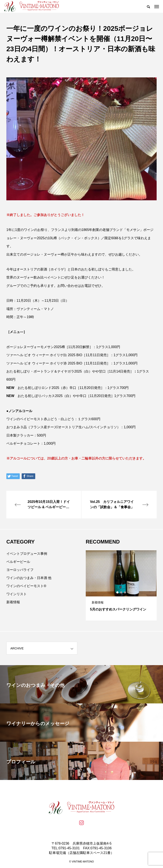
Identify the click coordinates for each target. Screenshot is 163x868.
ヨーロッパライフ (20, 570)
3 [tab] (125, 592)
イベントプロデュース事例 (27, 554)
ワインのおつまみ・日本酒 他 (29, 578)
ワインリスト (17, 594)
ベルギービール (18, 562)
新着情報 (13, 602)
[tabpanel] (121, 585)
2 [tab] (121, 592)
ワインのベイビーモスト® (26, 586)
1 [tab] (118, 592)
